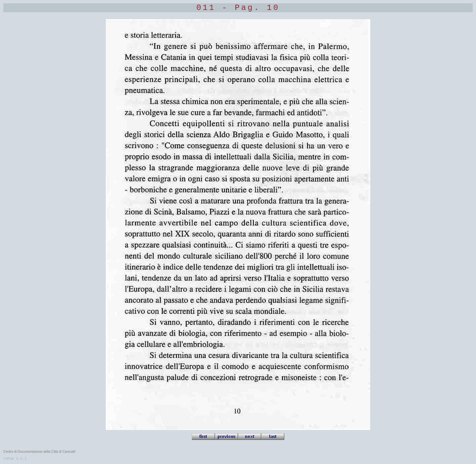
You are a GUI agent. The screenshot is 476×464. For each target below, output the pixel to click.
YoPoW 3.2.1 (15, 459)
